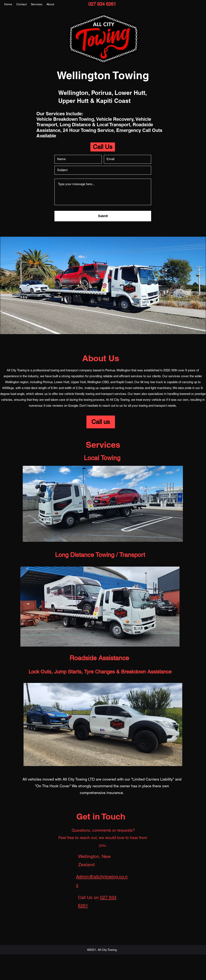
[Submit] (103, 216)
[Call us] (101, 422)
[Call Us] (103, 147)
